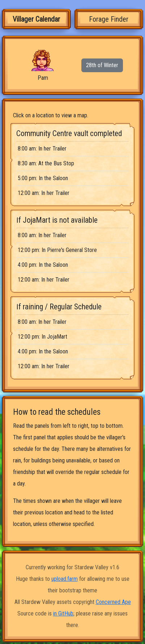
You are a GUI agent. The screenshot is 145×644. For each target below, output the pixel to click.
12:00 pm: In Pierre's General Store (57, 250)
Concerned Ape (113, 602)
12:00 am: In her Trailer (44, 193)
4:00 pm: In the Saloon (43, 265)
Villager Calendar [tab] (36, 19)
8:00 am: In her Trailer (42, 149)
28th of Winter (102, 65)
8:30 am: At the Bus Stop (46, 163)
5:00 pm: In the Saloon (43, 178)
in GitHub (63, 613)
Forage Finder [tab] (109, 19)
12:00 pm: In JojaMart (42, 337)
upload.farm (65, 579)
